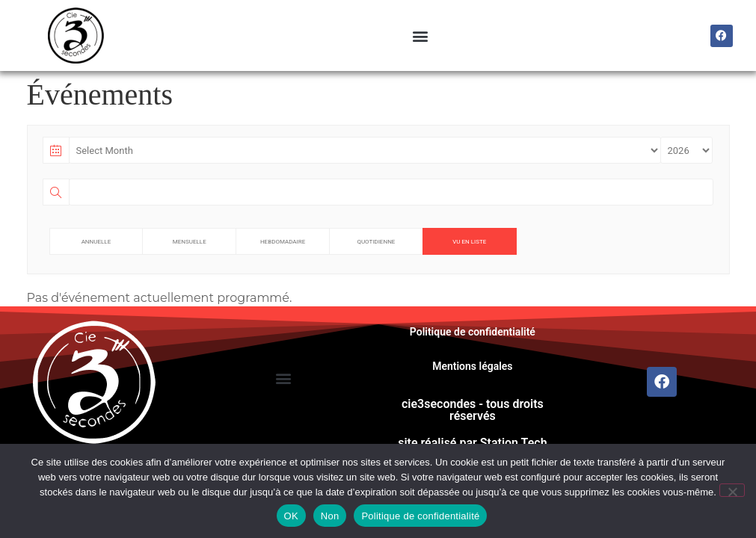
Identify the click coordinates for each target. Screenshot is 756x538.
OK (291, 516)
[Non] (732, 490)
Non (330, 516)
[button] (420, 35)
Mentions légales (472, 366)
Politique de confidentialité (473, 332)
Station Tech (514, 443)
